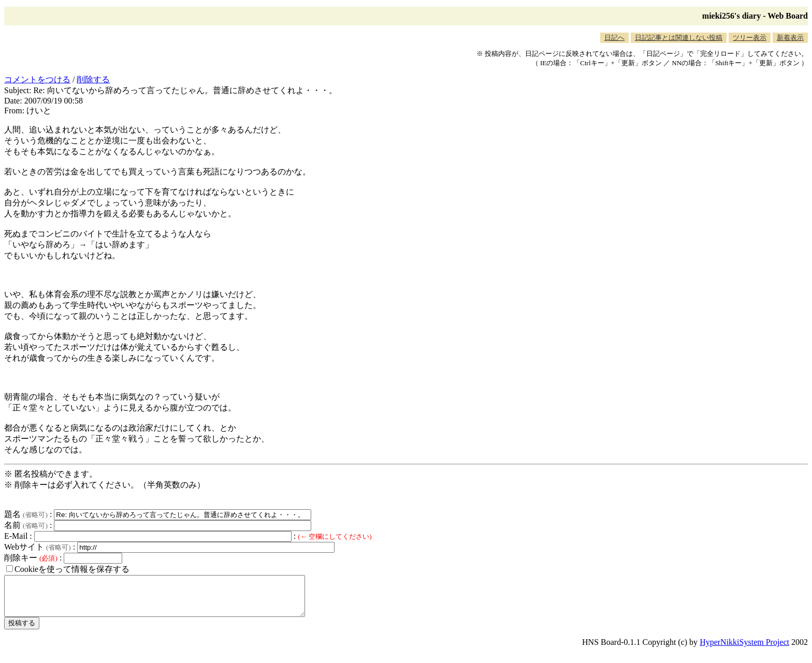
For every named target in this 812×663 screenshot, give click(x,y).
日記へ (614, 38)
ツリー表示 (750, 38)
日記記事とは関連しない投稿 (679, 38)
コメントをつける (37, 79)
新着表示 (790, 38)
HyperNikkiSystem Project (744, 650)
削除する (93, 79)
